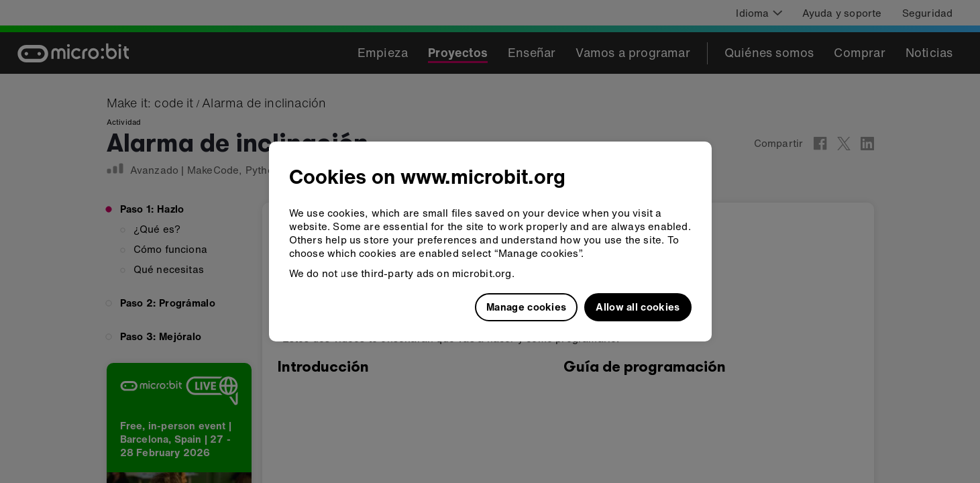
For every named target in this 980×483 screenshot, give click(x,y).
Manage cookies (526, 307)
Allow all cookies (638, 307)
